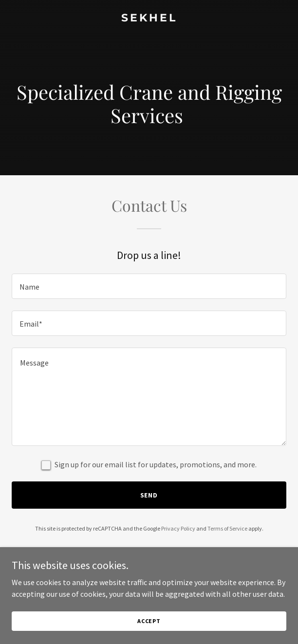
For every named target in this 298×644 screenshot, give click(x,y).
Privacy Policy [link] (178, 528)
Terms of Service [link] (227, 528)
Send (149, 495)
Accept (149, 621)
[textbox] (149, 286)
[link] (149, 18)
